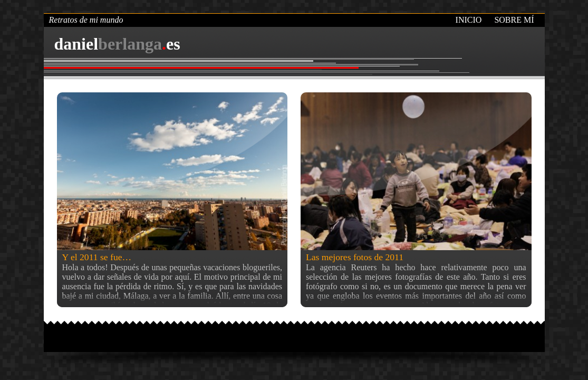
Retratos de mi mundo (86, 20)
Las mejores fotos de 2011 (355, 257)
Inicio (469, 20)
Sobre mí (514, 20)
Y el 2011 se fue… (97, 257)
